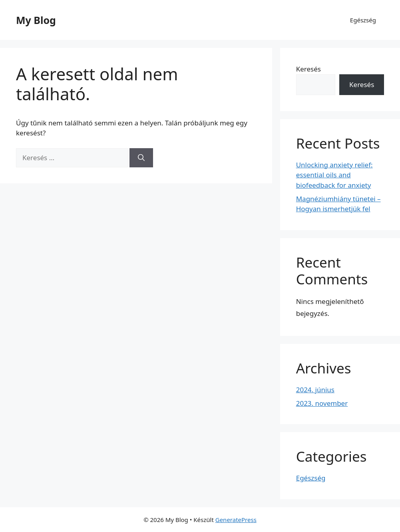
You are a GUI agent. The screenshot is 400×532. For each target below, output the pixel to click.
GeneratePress (236, 520)
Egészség (363, 20)
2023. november (322, 403)
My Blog (36, 20)
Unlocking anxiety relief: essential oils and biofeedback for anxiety (334, 175)
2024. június (315, 390)
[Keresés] (141, 158)
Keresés (308, 69)
